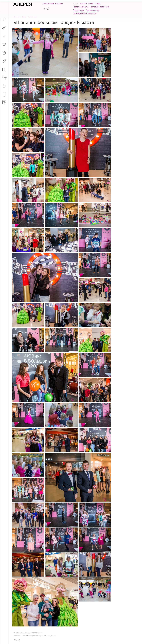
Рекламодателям (93, 10)
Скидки (98, 3)
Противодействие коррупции (85, 13)
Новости (83, 3)
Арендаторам (78, 10)
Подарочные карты (81, 7)
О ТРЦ (75, 3)
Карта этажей (48, 3)
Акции (91, 3)
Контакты (59, 3)
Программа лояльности (100, 7)
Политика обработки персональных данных (39, 636)
